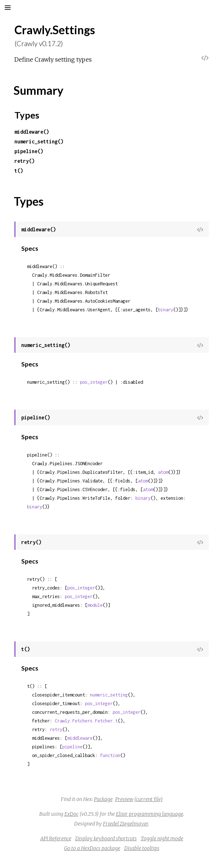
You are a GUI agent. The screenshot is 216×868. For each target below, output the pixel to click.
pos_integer (94, 382)
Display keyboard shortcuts (106, 838)
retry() (24, 161)
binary (166, 310)
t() (19, 171)
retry (56, 729)
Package (103, 799)
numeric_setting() (39, 141)
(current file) (148, 799)
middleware (80, 738)
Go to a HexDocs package (92, 848)
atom (163, 472)
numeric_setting (109, 695)
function (110, 755)
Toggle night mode (162, 838)
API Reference (56, 838)
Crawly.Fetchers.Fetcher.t (86, 721)
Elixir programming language (150, 814)
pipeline (72, 747)
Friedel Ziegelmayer (126, 824)
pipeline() (29, 151)
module (95, 605)
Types (27, 115)
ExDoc (71, 814)
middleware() (32, 132)
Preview (124, 799)
